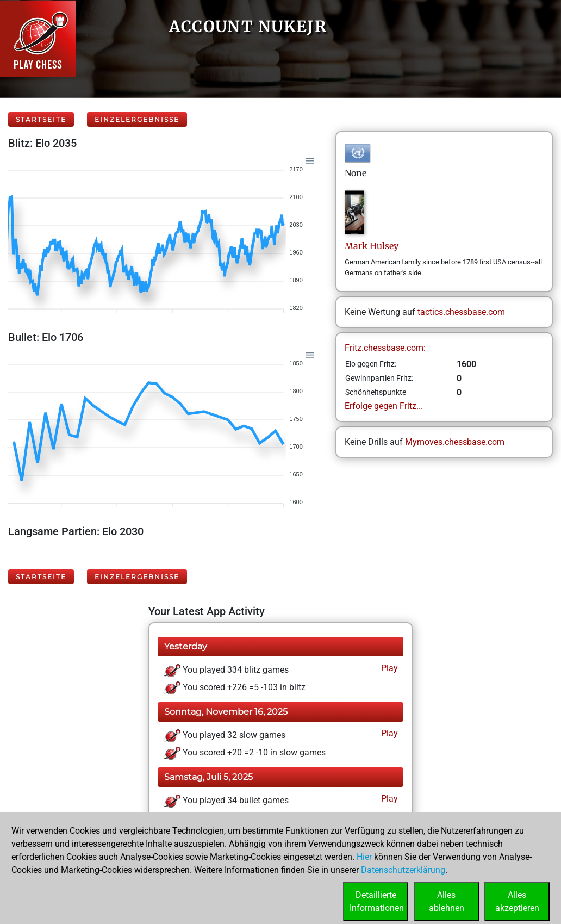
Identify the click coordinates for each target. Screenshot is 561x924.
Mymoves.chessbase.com (455, 442)
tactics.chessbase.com (461, 312)
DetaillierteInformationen (377, 901)
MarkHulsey (372, 246)
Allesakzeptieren (517, 901)
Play (388, 668)
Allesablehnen (447, 901)
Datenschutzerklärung (403, 870)
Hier (364, 857)
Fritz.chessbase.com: (385, 348)
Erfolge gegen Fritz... (384, 406)
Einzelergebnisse (137, 119)
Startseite (41, 119)
